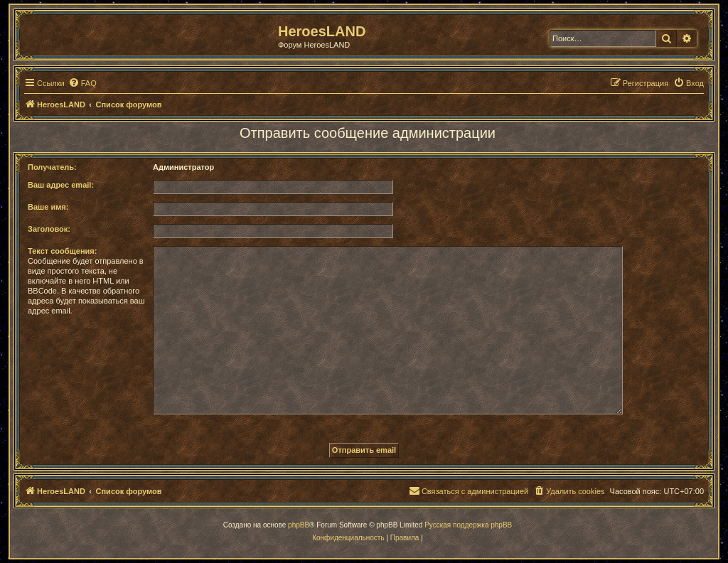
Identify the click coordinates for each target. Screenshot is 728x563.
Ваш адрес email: (61, 185)
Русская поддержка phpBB (468, 525)
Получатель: (52, 167)
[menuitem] (82, 83)
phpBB (299, 525)
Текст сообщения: (62, 251)
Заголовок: (49, 229)
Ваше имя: (48, 207)
